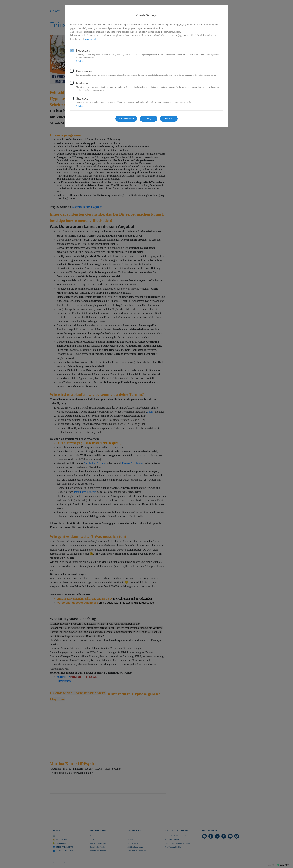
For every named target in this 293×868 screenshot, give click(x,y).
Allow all (169, 119)
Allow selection (126, 119)
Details (80, 61)
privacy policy (92, 39)
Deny (149, 119)
